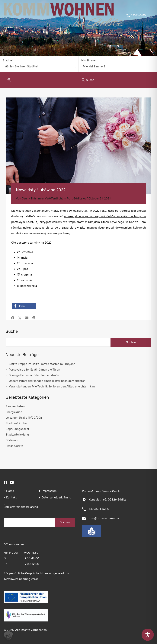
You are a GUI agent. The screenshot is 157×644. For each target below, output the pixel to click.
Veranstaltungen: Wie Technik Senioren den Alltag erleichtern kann (53, 387)
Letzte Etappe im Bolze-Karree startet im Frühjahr (42, 364)
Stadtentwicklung (17, 435)
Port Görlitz (75, 199)
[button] (24, 306)
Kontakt (11, 498)
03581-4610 (138, 16)
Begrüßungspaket (17, 429)
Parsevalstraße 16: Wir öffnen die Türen (34, 370)
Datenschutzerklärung (56, 498)
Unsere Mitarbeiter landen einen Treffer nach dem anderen (47, 381)
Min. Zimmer (89, 61)
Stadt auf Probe (16, 423)
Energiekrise (14, 412)
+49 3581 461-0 (99, 509)
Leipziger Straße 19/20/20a (24, 418)
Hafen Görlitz (14, 446)
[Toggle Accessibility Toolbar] (148, 635)
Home (10, 491)
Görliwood (12, 440)
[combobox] (39, 67)
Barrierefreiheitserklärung (21, 507)
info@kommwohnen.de (104, 518)
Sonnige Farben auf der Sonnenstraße (34, 375)
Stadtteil (8, 61)
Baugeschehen (15, 406)
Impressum (49, 491)
